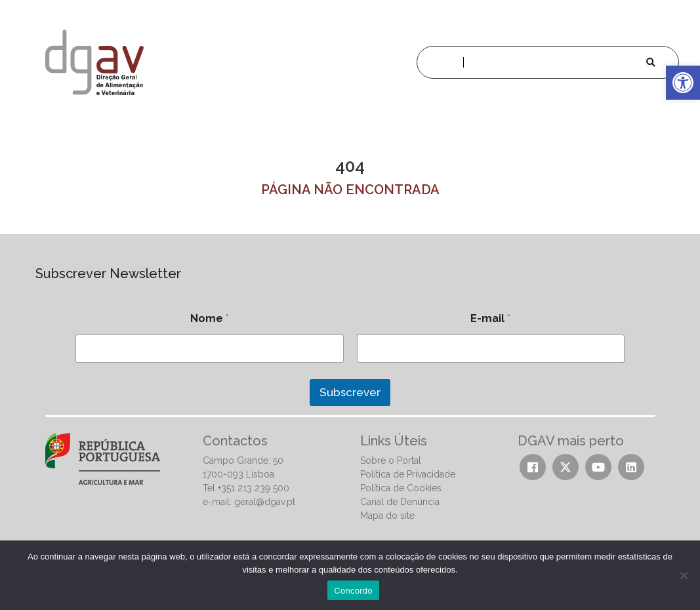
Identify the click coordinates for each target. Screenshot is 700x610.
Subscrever (350, 392)
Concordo (353, 591)
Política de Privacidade (408, 474)
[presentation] (129, 422)
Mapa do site (387, 516)
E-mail (490, 318)
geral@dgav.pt (265, 502)
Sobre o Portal (391, 460)
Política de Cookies (401, 488)
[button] (683, 83)
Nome (210, 318)
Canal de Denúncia (400, 502)
